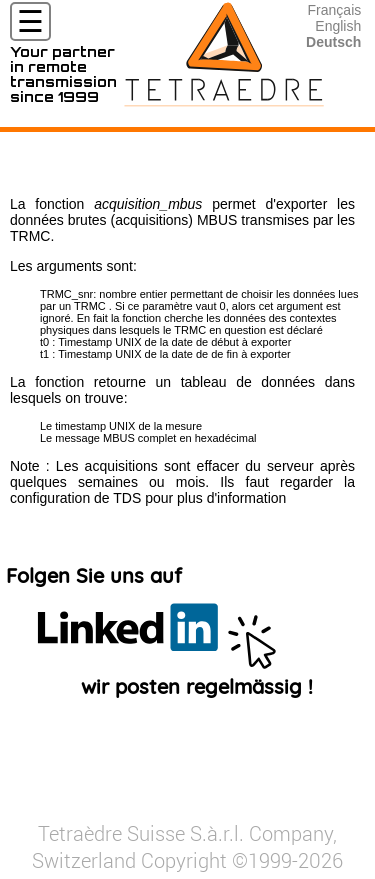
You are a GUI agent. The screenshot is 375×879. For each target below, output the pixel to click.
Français (335, 10)
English (338, 26)
